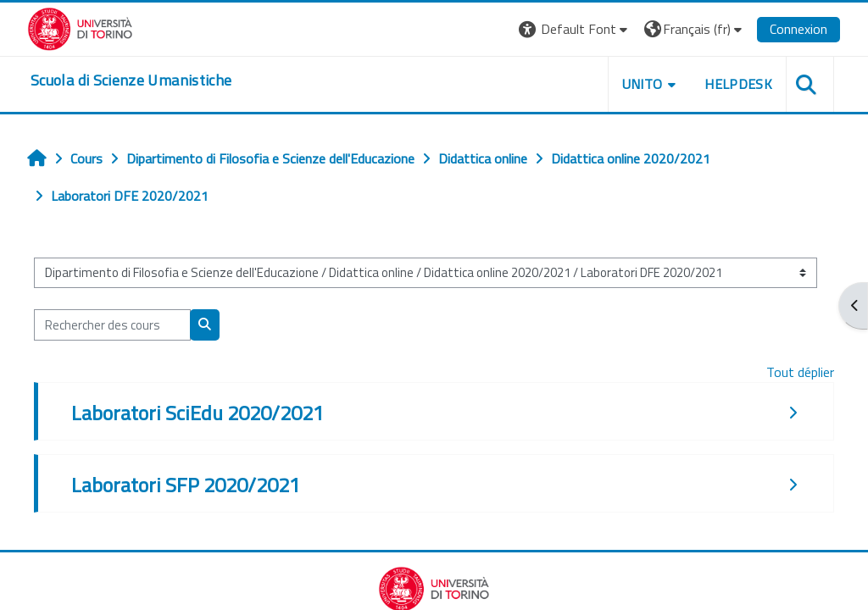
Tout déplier (800, 372)
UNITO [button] (643, 84)
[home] (131, 80)
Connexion (798, 29)
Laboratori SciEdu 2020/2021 (198, 413)
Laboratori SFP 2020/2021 (186, 485)
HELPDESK (738, 84)
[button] (575, 29)
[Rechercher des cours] (112, 324)
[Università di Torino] (80, 27)
